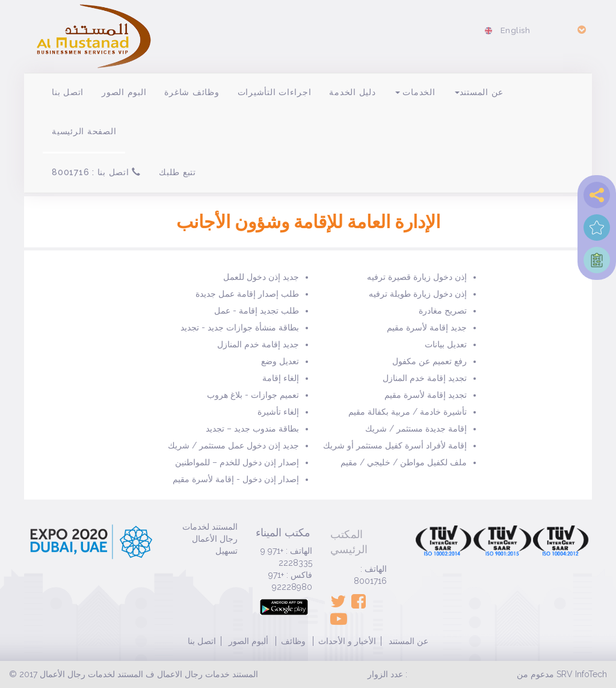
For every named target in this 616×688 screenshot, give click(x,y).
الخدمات (415, 92)
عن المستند (479, 92)
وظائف (293, 641)
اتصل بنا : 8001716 (96, 172)
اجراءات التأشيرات (275, 92)
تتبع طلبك (177, 172)
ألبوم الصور (247, 641)
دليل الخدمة (352, 92)
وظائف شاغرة (192, 92)
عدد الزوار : (387, 674)
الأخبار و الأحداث (347, 641)
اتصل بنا (68, 92)
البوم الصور (124, 92)
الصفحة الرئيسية (84, 131)
